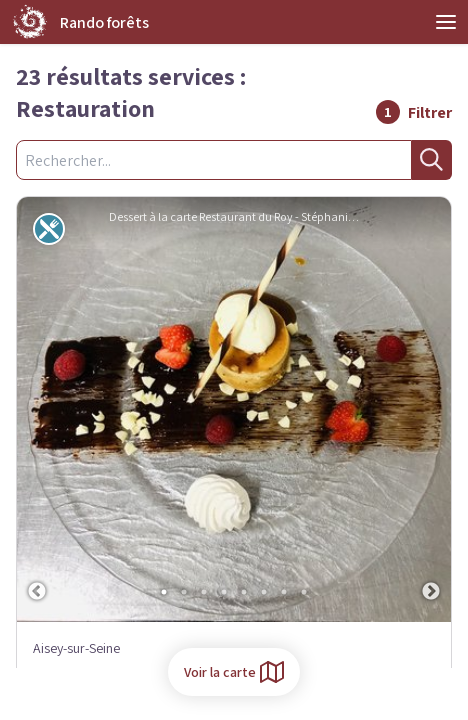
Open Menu (446, 22)
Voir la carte (234, 672)
